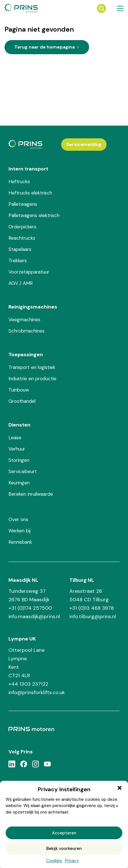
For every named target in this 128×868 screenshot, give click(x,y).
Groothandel (22, 401)
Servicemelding (84, 144)
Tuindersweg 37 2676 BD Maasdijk (29, 595)
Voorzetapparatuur (29, 272)
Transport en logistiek (32, 367)
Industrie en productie (32, 379)
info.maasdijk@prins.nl (34, 616)
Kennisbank (20, 542)
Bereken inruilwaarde (31, 494)
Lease (15, 438)
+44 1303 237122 (28, 684)
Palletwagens (23, 204)
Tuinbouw (19, 390)
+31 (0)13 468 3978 (92, 608)
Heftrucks (19, 182)
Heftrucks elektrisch (30, 193)
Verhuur (17, 449)
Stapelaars (20, 249)
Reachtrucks (22, 238)
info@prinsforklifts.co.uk (37, 692)
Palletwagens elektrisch (34, 215)
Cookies (54, 861)
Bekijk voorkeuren (64, 849)
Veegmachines (24, 320)
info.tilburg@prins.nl (93, 616)
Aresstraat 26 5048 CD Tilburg (89, 595)
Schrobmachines (27, 331)
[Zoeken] (101, 8)
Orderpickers (22, 227)
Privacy (72, 861)
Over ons (18, 519)
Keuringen (19, 483)
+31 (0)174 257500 (30, 608)
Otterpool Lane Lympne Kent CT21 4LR (27, 663)
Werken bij (19, 531)
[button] (120, 788)
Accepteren (64, 833)
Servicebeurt (23, 471)
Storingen (19, 460)
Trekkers (18, 261)
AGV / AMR (21, 283)
